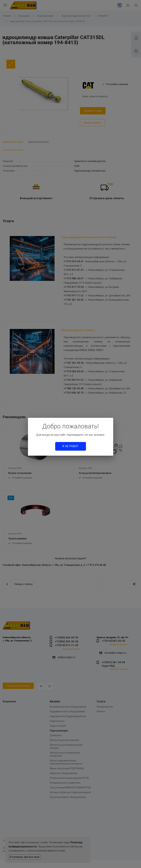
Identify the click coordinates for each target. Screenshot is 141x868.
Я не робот (70, 446)
